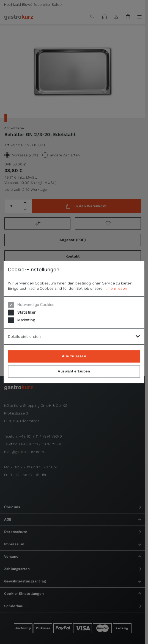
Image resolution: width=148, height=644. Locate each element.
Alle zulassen (74, 356)
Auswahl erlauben (74, 371)
